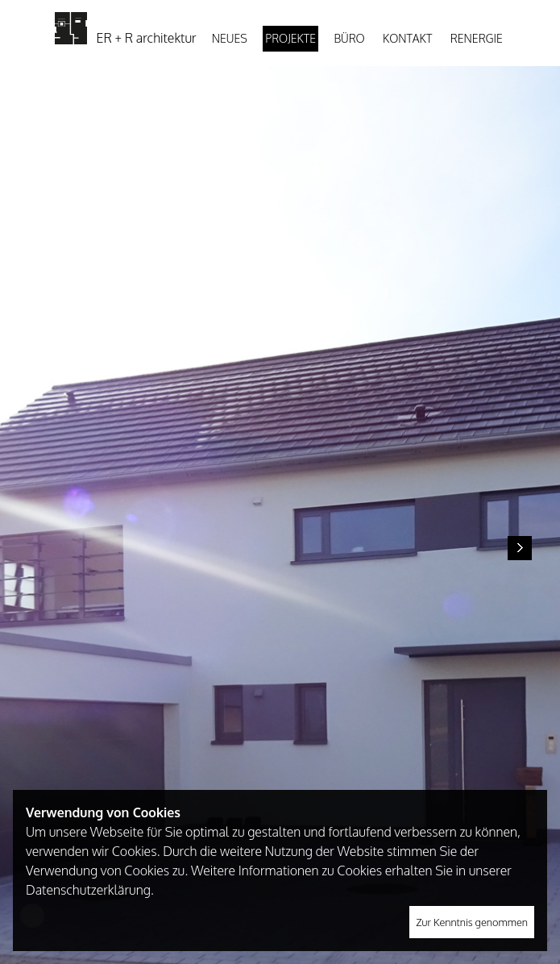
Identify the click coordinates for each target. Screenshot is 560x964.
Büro (349, 38)
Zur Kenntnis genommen (472, 922)
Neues (230, 38)
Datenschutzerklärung (88, 890)
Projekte (290, 38)
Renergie (477, 38)
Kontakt (407, 38)
